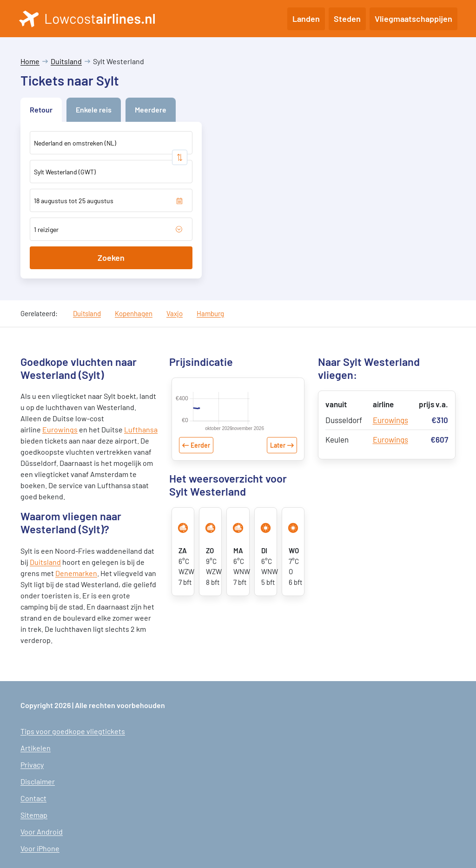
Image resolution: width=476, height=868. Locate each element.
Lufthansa (141, 429)
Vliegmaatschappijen (413, 19)
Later (278, 463)
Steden (347, 19)
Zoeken (111, 258)
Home (30, 61)
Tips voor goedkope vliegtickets (73, 731)
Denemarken (76, 573)
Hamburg (210, 313)
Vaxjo (175, 313)
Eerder (200, 463)
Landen (306, 19)
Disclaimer (38, 781)
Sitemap (34, 815)
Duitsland (66, 61)
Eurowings (60, 429)
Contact (33, 798)
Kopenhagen (134, 313)
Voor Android (42, 832)
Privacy (32, 765)
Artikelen (36, 748)
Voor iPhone (40, 848)
